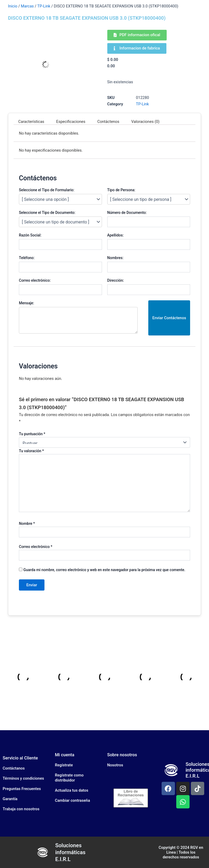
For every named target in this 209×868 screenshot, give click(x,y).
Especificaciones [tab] (71, 122)
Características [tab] (31, 122)
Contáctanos (14, 768)
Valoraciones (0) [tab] (145, 122)
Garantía (10, 799)
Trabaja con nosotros (21, 809)
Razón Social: (30, 235)
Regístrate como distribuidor (69, 778)
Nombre (27, 524)
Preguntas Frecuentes (22, 789)
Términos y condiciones (23, 778)
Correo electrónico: (35, 280)
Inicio (13, 6)
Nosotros (115, 765)
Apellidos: (116, 235)
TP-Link (44, 6)
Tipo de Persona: (121, 190)
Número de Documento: (127, 213)
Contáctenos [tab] (108, 122)
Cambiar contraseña (72, 800)
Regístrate (64, 765)
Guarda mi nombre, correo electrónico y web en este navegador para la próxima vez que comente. (104, 570)
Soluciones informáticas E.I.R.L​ (70, 852)
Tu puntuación (32, 434)
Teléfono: (27, 258)
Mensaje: (26, 303)
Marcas (27, 6)
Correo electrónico (36, 547)
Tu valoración (31, 451)
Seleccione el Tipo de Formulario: (47, 190)
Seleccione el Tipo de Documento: (47, 213)
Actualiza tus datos (71, 790)
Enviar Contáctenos (169, 318)
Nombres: (115, 258)
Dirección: (116, 280)
